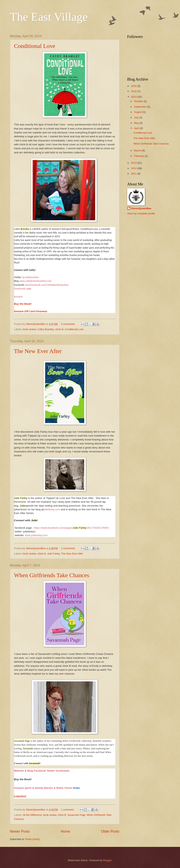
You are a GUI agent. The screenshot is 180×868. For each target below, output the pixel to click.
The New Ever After (38, 351)
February (139, 156)
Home (65, 831)
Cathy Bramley (46, 329)
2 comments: (69, 324)
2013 (134, 163)
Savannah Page (76, 815)
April (137, 128)
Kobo (76, 788)
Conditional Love (35, 46)
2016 (134, 86)
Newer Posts (20, 831)
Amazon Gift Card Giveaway (31, 311)
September (141, 107)
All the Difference (32, 815)
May (137, 123)
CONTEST (20, 797)
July (137, 117)
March (138, 151)
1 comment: (68, 810)
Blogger (107, 860)
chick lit (59, 329)
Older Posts (110, 831)
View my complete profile (141, 213)
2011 (134, 174)
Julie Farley (53, 554)
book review (30, 329)
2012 (134, 168)
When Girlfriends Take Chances (52, 575)
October (139, 101)
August (138, 112)
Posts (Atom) (32, 839)
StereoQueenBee (141, 208)
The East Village (49, 17)
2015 (134, 91)
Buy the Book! (23, 304)
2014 (134, 97)
